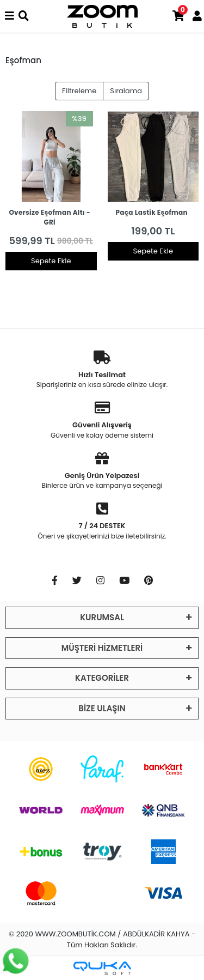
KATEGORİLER (102, 678)
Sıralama (126, 91)
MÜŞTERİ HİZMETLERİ (102, 648)
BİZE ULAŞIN (102, 708)
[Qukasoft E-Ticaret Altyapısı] (102, 968)
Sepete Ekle (51, 261)
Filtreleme (79, 91)
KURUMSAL (102, 617)
